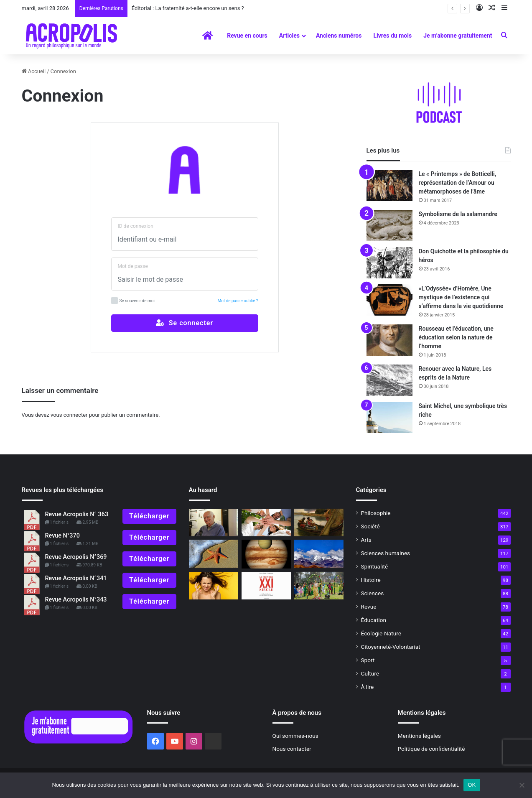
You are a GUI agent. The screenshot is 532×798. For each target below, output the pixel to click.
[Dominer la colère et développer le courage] (214, 586)
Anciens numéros (339, 36)
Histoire (371, 580)
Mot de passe (133, 266)
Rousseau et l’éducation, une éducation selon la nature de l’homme (456, 337)
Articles (289, 36)
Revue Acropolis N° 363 (77, 514)
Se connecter (185, 323)
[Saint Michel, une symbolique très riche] (389, 417)
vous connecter (69, 415)
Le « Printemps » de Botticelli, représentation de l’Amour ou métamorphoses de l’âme (458, 183)
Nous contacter (292, 749)
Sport (368, 660)
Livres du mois (392, 36)
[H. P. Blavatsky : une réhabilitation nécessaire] (319, 554)
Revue (369, 607)
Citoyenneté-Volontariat (391, 647)
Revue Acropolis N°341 (76, 578)
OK (472, 785)
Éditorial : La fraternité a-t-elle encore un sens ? (188, 8)
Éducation (374, 620)
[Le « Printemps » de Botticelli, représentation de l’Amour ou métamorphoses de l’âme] (389, 185)
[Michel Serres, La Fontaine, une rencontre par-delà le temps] (214, 523)
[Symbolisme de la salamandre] (389, 226)
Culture (370, 673)
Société (370, 526)
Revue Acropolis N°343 (76, 600)
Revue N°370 (62, 536)
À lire (368, 687)
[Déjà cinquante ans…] (214, 554)
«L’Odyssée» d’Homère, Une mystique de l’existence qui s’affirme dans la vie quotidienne (461, 297)
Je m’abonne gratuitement (458, 36)
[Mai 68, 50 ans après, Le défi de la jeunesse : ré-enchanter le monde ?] (266, 523)
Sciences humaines (386, 553)
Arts (366, 540)
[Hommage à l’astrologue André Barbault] (266, 554)
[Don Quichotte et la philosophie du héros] (389, 263)
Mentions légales (419, 736)
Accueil (34, 71)
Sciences (373, 593)
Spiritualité (375, 566)
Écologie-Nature (381, 633)
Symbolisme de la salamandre (458, 214)
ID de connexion (136, 226)
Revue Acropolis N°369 (76, 557)
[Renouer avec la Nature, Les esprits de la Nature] (389, 380)
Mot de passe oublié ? (238, 301)
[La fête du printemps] (319, 586)
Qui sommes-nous (295, 736)
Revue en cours (247, 36)
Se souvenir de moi (133, 301)
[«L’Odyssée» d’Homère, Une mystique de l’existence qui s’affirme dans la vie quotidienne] (389, 300)
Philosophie (376, 513)
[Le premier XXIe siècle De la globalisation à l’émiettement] (266, 586)
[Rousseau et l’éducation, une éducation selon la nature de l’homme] (389, 340)
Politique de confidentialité (431, 749)
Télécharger (149, 516)
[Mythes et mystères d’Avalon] (319, 523)
